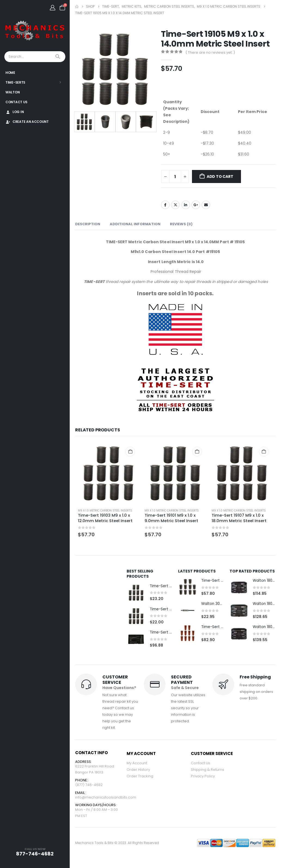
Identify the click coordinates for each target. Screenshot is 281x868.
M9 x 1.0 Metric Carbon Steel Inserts (105, 511)
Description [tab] (88, 224)
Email (206, 205)
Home (10, 73)
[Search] (58, 57)
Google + (196, 205)
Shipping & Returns (207, 770)
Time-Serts (15, 82)
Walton (13, 92)
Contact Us (16, 102)
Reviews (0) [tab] (181, 224)
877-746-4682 (35, 854)
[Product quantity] (175, 176)
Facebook (165, 205)
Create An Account (27, 122)
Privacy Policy (203, 777)
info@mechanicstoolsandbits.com (106, 799)
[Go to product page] (109, 473)
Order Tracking (140, 777)
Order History (138, 770)
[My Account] (53, 8)
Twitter (175, 205)
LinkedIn (186, 205)
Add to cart (220, 176)
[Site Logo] (35, 31)
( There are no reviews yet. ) (210, 52)
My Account (137, 764)
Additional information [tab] (135, 224)
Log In (15, 112)
